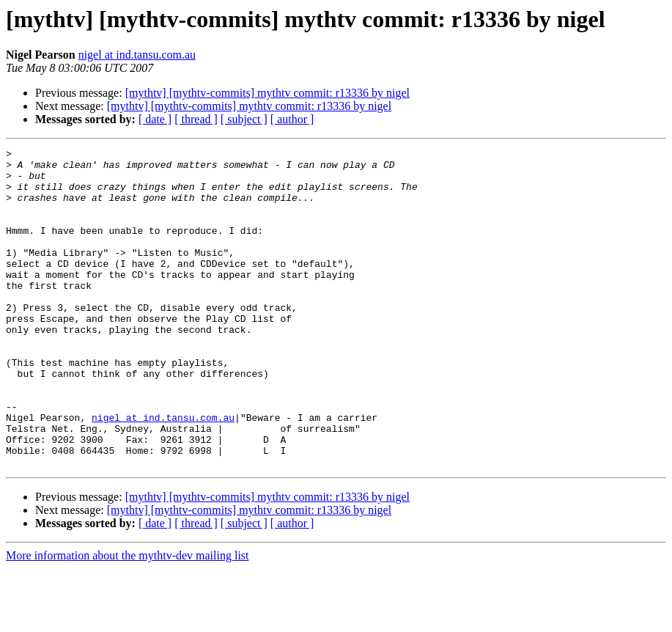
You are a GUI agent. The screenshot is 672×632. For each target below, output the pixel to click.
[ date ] (155, 119)
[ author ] (292, 119)
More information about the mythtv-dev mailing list (128, 619)
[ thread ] (196, 119)
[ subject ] (244, 119)
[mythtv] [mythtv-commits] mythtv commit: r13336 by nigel (267, 93)
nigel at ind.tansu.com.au (137, 55)
